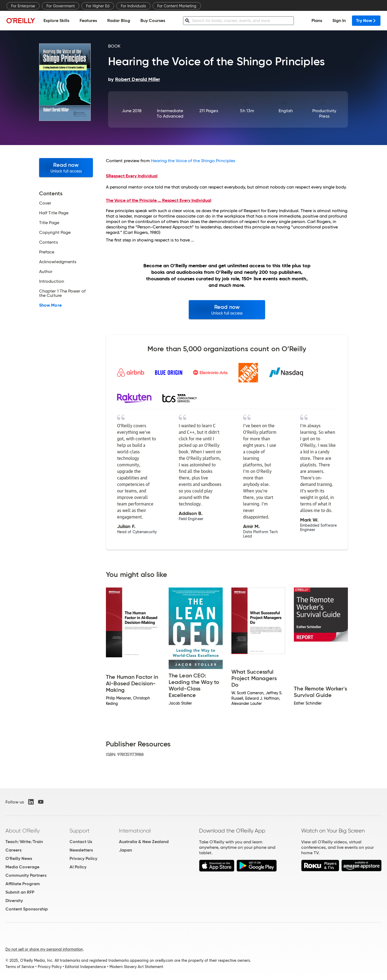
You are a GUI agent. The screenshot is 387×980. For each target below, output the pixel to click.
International (135, 831)
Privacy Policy (83, 858)
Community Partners (26, 875)
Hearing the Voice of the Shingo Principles (193, 161)
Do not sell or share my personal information (44, 949)
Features (88, 21)
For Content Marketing (177, 6)
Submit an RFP (20, 892)
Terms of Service (20, 967)
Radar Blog (119, 21)
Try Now (366, 21)
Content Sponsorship (27, 909)
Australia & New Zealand (144, 842)
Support (80, 831)
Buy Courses (153, 21)
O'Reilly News (19, 858)
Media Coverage (22, 867)
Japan (125, 850)
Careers (13, 850)
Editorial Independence (85, 967)
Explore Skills (56, 21)
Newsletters (81, 850)
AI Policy (78, 867)
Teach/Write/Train (24, 842)
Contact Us (81, 842)
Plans (317, 21)
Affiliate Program (23, 884)
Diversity (14, 901)
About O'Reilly (23, 831)
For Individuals (133, 6)
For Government (61, 6)
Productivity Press (324, 113)
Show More (50, 305)
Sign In (339, 21)
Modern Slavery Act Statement (136, 967)
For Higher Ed (98, 6)
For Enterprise (23, 6)
